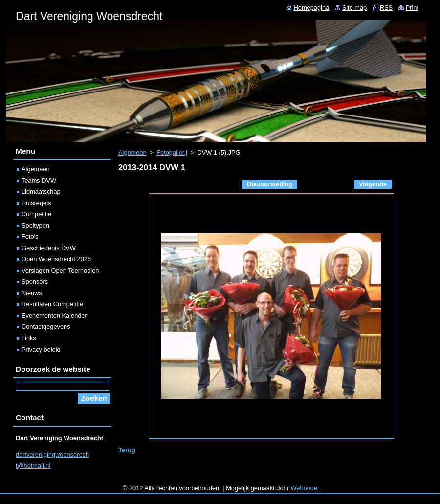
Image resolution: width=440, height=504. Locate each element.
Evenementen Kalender (54, 315)
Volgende (373, 184)
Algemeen (132, 152)
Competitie (36, 214)
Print (412, 8)
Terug (127, 450)
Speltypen (35, 225)
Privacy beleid (41, 350)
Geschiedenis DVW (49, 248)
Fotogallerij (172, 152)
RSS (386, 8)
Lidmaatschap (41, 192)
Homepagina (312, 8)
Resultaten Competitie (52, 304)
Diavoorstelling (269, 184)
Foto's (30, 237)
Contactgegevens (46, 327)
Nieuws (32, 293)
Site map (355, 8)
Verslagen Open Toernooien (60, 270)
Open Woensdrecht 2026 (56, 259)
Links (29, 338)
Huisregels (36, 203)
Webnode (304, 488)
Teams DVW (39, 180)
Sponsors (35, 282)
